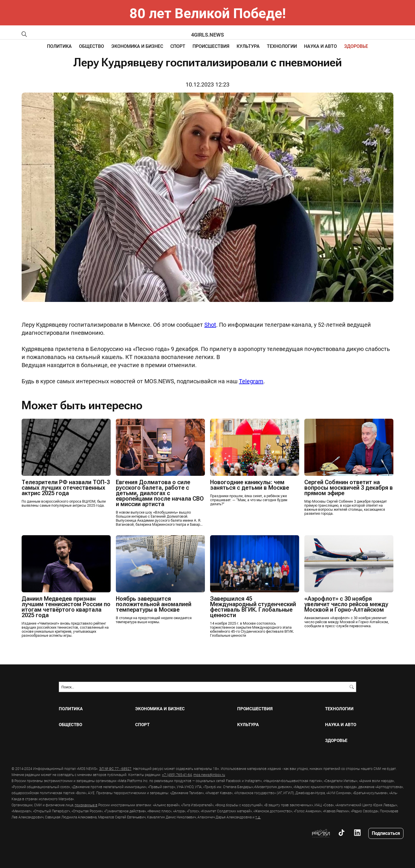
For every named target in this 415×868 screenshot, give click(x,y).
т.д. (258, 817)
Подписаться (386, 833)
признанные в (86, 805)
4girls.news (207, 35)
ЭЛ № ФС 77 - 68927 (115, 769)
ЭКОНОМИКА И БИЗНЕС (137, 46)
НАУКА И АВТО (320, 46)
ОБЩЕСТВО (92, 46)
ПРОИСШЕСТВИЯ (211, 46)
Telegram (251, 381)
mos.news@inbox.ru (209, 775)
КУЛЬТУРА (248, 46)
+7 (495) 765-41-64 (177, 775)
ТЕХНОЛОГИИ (282, 46)
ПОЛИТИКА (59, 46)
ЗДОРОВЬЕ (356, 46)
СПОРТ (178, 46)
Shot (210, 324)
